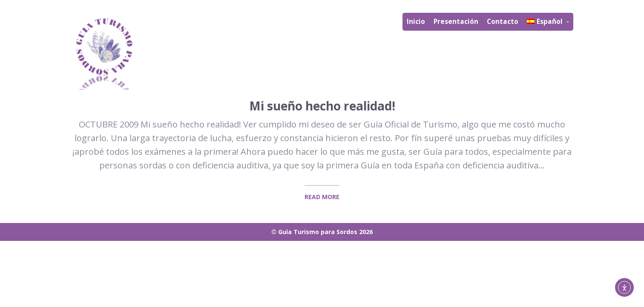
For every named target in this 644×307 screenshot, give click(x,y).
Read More (322, 197)
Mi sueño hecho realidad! (322, 106)
